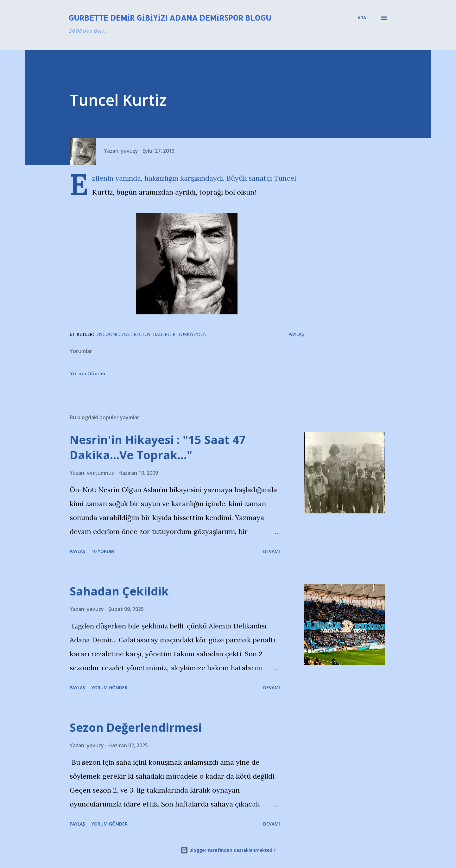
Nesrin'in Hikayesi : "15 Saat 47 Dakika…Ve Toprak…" (158, 447)
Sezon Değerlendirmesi (136, 727)
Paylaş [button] (296, 334)
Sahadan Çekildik (119, 591)
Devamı (272, 551)
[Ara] (362, 18)
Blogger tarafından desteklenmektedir (228, 850)
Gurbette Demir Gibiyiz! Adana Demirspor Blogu (170, 18)
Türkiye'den (192, 334)
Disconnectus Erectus (123, 334)
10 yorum (103, 551)
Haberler (164, 334)
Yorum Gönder (88, 373)
